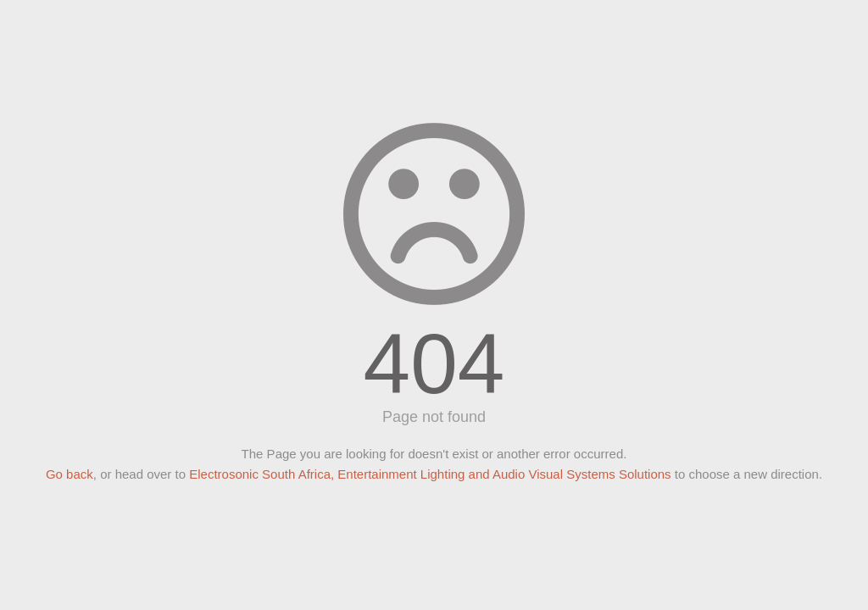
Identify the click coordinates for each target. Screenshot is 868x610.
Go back (70, 474)
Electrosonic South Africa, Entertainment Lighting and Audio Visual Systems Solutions (430, 474)
